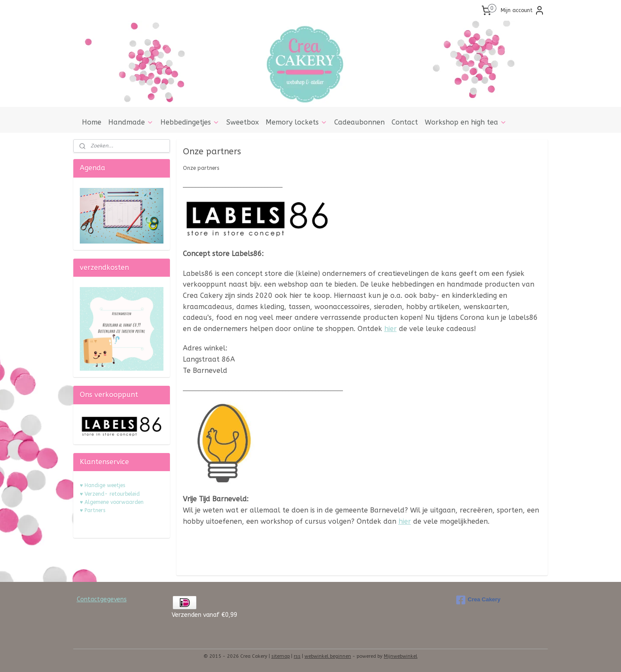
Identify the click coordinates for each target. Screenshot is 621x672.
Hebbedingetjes (190, 122)
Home (92, 122)
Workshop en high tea (466, 122)
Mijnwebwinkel (401, 656)
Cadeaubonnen (359, 122)
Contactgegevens (102, 599)
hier (390, 329)
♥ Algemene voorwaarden (112, 502)
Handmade (131, 122)
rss (297, 656)
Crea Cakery (478, 600)
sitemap (281, 656)
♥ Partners (93, 510)
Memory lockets (296, 122)
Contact (405, 122)
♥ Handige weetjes (102, 485)
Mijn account (523, 10)
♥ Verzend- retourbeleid (110, 494)
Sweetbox (243, 122)
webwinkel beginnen (328, 656)
